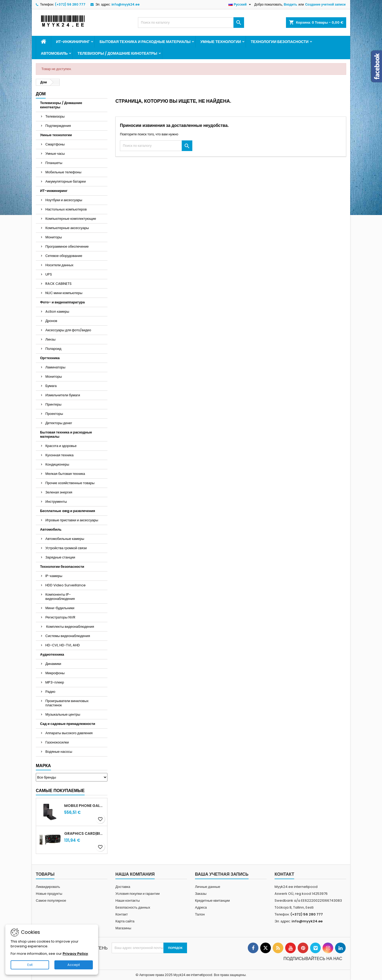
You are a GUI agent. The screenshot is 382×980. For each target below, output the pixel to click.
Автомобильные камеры (65, 539)
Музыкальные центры (63, 714)
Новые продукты (49, 894)
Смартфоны (55, 144)
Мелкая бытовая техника (65, 474)
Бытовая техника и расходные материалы (145, 42)
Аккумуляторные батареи (66, 181)
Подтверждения (58, 126)
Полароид (53, 349)
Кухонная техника (59, 455)
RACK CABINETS (58, 284)
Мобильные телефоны (63, 172)
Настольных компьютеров (66, 209)
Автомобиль (54, 53)
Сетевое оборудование (64, 256)
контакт (284, 874)
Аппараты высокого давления (69, 733)
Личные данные (208, 887)
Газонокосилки (57, 742)
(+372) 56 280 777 (70, 4)
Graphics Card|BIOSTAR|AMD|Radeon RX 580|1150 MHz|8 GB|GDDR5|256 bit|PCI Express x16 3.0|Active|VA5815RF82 (85, 833)
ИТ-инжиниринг (73, 42)
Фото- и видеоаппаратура (62, 302)
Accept (74, 965)
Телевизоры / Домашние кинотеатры (117, 53)
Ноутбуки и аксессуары (64, 200)
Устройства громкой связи (66, 548)
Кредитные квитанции (212, 901)
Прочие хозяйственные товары (70, 483)
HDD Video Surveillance (66, 585)
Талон (200, 914)
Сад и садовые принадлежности (68, 724)
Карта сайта (125, 921)
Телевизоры (55, 116)
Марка (43, 766)
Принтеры (53, 404)
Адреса (201, 907)
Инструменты (56, 502)
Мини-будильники (60, 608)
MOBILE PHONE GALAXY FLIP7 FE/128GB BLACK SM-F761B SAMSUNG (85, 806)
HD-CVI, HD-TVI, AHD (63, 645)
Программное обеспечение (67, 246)
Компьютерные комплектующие (71, 219)
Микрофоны (55, 673)
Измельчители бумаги (63, 395)
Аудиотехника (52, 654)
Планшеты (54, 163)
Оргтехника (50, 358)
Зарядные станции (60, 557)
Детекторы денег (59, 423)
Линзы (50, 339)
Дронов (51, 321)
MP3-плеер (55, 682)
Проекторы (54, 414)
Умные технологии (221, 42)
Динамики (53, 664)
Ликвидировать (48, 887)
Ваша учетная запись (222, 874)
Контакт (122, 914)
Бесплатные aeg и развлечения (68, 511)
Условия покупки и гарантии (138, 894)
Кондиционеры (57, 464)
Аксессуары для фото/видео (68, 330)
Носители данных (59, 265)
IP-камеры (54, 576)
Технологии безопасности (280, 42)
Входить (290, 4)
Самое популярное (51, 901)
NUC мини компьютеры (64, 293)
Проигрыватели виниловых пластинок (67, 703)
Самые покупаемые (60, 791)
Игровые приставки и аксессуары (72, 520)
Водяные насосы (59, 752)
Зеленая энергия (59, 492)
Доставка (123, 887)
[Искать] (191, 23)
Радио (50, 692)
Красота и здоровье (61, 446)
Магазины (123, 928)
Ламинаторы (55, 367)
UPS (49, 274)
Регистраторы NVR (60, 617)
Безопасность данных (133, 907)
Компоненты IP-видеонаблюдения (60, 597)
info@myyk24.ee (125, 4)
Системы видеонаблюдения (68, 636)
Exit (30, 965)
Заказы (201, 894)
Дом (41, 94)
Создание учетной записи (325, 4)
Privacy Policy (75, 954)
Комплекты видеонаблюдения (70, 627)
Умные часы (55, 154)
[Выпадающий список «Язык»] (240, 5)
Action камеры (57, 311)
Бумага (51, 386)
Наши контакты (128, 901)
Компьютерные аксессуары (67, 228)
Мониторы (54, 237)
